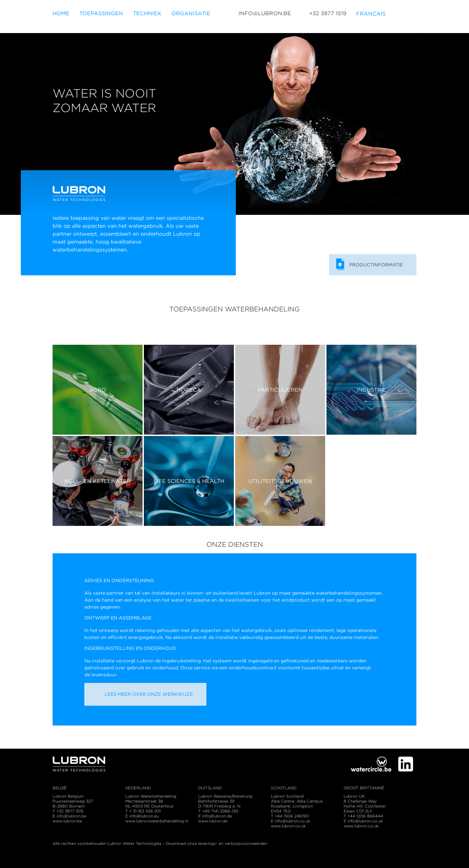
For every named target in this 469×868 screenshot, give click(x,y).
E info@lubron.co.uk (291, 821)
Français (371, 17)
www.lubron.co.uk (288, 826)
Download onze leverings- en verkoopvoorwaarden (217, 843)
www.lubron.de (213, 821)
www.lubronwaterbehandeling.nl (157, 821)
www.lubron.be (67, 821)
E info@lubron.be (69, 816)
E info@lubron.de (215, 816)
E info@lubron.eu (142, 816)
